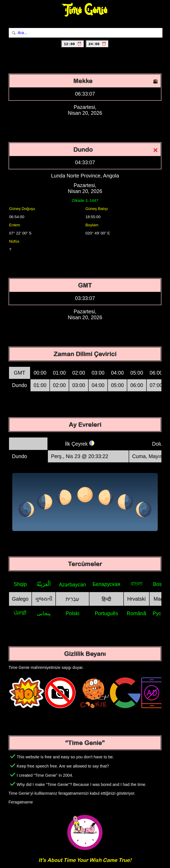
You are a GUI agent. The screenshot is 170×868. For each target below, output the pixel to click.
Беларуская (106, 584)
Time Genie (85, 10)
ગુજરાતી (44, 599)
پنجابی (44, 613)
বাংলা (136, 584)
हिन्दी (106, 599)
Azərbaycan (72, 585)
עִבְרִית (72, 599)
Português (106, 613)
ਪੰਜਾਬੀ (20, 613)
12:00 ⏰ (73, 44)
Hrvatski (136, 599)
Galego (20, 599)
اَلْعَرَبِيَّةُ (44, 584)
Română (137, 613)
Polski (73, 613)
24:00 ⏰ (97, 44)
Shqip (20, 584)
